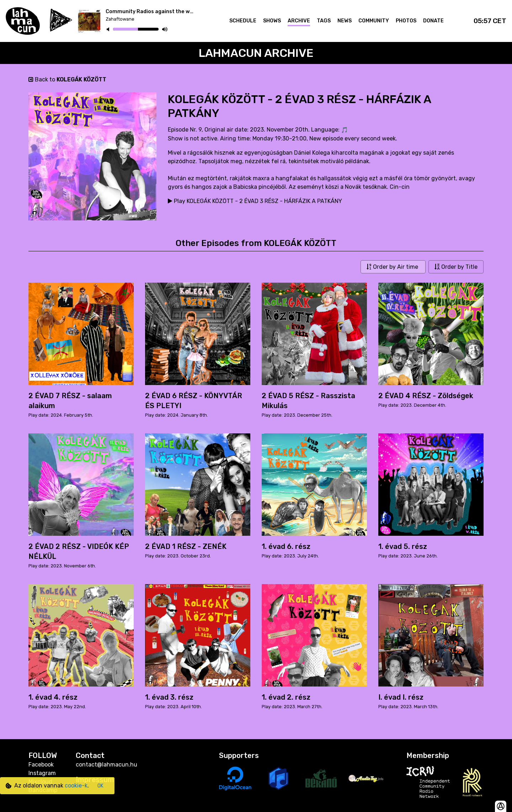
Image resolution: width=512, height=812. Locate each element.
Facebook (41, 765)
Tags (324, 21)
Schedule (243, 21)
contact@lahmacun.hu (106, 765)
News (345, 21)
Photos (406, 21)
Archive (299, 21)
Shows (272, 21)
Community (374, 21)
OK (100, 786)
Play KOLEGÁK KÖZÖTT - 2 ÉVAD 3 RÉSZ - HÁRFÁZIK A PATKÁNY (255, 201)
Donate (433, 21)
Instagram (42, 773)
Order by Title (456, 267)
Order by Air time (393, 267)
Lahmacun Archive (256, 53)
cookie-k (76, 786)
